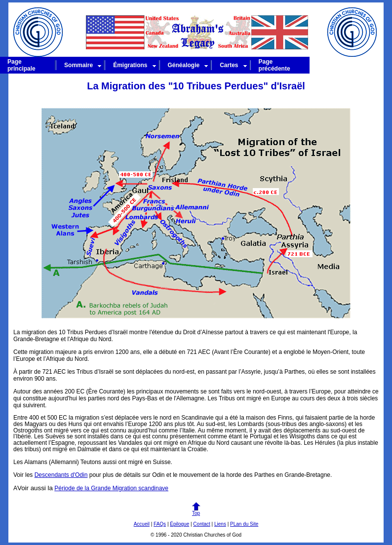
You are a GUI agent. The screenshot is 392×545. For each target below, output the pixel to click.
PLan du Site (244, 524)
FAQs (160, 524)
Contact (201, 524)
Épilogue (179, 524)
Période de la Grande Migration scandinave (111, 488)
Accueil (142, 524)
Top (196, 511)
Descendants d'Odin (61, 475)
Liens (220, 524)
